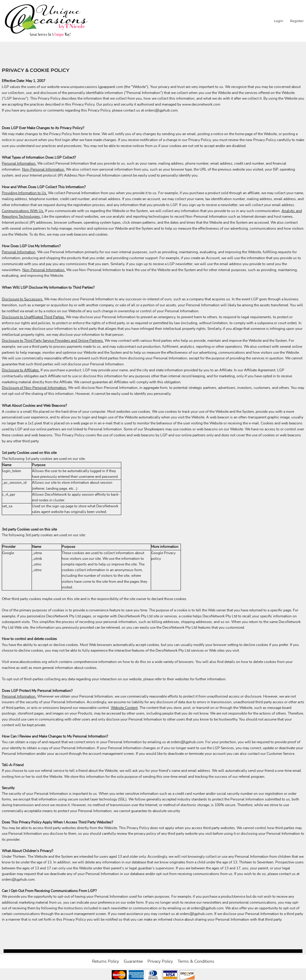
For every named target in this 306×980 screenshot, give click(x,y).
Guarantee (133, 961)
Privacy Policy (160, 961)
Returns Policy (105, 961)
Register (297, 21)
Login (278, 21)
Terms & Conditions (196, 961)
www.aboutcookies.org (28, 662)
